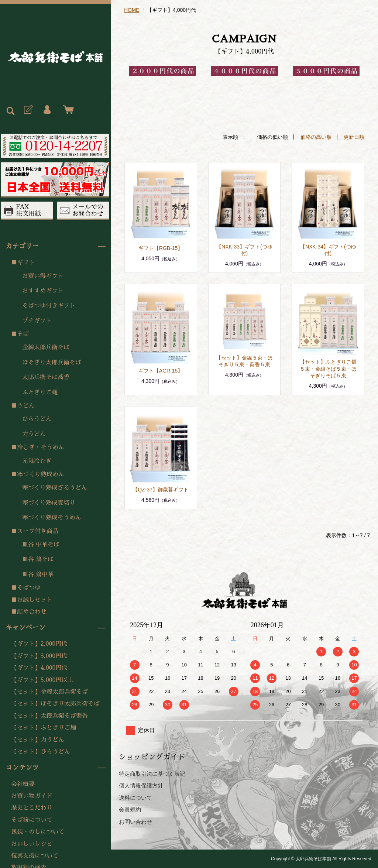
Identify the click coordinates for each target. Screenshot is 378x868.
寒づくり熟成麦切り (49, 503)
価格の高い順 (316, 137)
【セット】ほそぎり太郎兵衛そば (55, 704)
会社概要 (23, 784)
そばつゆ (29, 588)
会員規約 (130, 809)
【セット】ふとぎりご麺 (44, 728)
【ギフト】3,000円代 (39, 656)
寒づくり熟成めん (41, 474)
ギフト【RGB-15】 (161, 247)
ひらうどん (37, 419)
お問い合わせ (135, 821)
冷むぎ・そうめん (41, 447)
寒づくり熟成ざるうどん (55, 488)
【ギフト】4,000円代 (39, 668)
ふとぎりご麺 (40, 392)
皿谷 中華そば (41, 545)
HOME (132, 10)
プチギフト (37, 321)
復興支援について (35, 856)
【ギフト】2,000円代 (39, 644)
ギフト (26, 263)
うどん (26, 406)
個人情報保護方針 (141, 785)
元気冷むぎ (37, 461)
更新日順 (354, 137)
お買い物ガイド (32, 796)
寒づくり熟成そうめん (52, 518)
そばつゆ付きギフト (49, 306)
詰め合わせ (32, 612)
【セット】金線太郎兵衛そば (49, 692)
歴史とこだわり (32, 808)
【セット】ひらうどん (41, 752)
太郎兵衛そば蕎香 (46, 377)
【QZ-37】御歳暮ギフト (161, 489)
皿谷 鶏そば (38, 559)
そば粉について (32, 820)
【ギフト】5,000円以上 (42, 680)
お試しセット (35, 600)
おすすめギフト (43, 291)
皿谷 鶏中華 (38, 574)
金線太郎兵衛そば (46, 347)
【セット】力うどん (38, 740)
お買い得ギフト (43, 276)
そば (23, 334)
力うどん (34, 434)
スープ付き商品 (38, 531)
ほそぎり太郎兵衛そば (52, 363)
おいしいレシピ (32, 844)
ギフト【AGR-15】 (161, 370)
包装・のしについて (38, 832)
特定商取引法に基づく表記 (152, 773)
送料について (135, 797)
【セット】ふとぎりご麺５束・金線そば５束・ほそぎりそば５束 (328, 368)
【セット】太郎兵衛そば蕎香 (49, 716)
